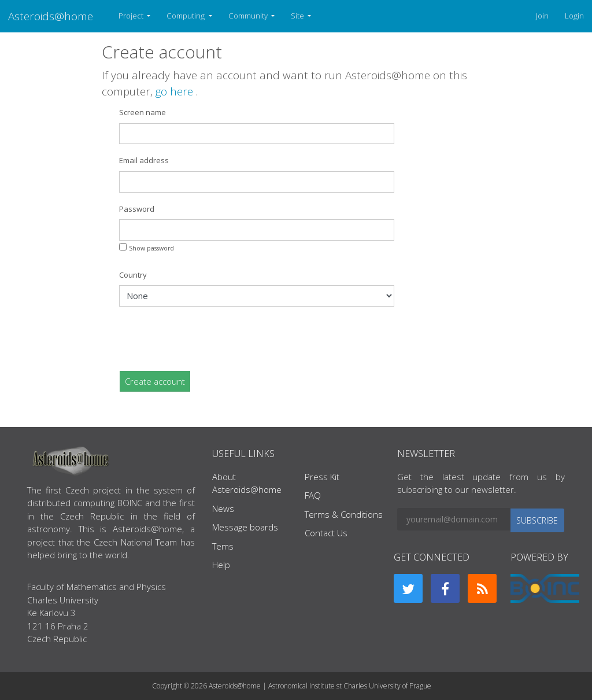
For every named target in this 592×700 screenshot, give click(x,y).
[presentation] (207, 338)
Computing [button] (186, 16)
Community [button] (249, 16)
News (223, 509)
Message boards (245, 527)
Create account (155, 381)
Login (574, 16)
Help (221, 565)
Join (542, 16)
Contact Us (326, 533)
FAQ (313, 495)
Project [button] (132, 16)
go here (176, 91)
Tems (223, 546)
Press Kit (322, 477)
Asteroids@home (51, 16)
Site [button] (298, 16)
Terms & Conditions (344, 514)
